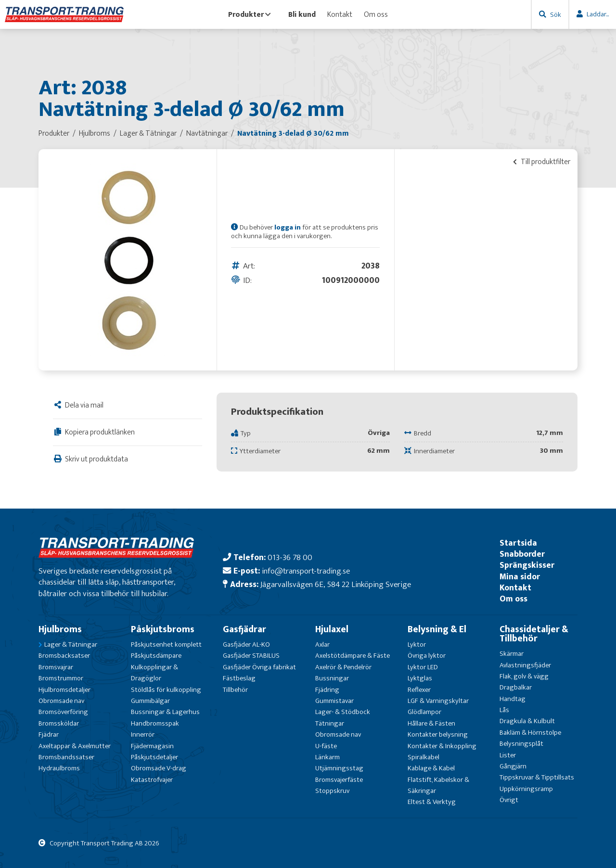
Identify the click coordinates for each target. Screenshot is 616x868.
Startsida (518, 543)
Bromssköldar (59, 723)
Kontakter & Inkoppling (442, 746)
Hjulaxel (332, 629)
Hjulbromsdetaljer (64, 690)
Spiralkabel (423, 757)
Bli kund (302, 14)
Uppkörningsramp (526, 789)
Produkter (250, 14)
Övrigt (509, 800)
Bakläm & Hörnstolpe (530, 733)
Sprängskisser (527, 565)
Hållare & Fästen (431, 723)
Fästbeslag (239, 678)
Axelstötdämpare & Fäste (353, 656)
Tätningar (330, 723)
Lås (504, 710)
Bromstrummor (61, 678)
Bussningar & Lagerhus (165, 712)
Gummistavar (334, 701)
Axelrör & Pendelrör (343, 667)
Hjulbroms (60, 629)
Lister (508, 755)
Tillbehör (235, 690)
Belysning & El (437, 629)
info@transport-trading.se (306, 571)
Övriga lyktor (427, 656)
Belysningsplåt (521, 744)
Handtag (513, 699)
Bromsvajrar (56, 667)
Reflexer (419, 690)
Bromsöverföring (63, 712)
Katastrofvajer (152, 780)
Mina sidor (520, 577)
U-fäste (326, 746)
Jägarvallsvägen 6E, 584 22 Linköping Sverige (336, 584)
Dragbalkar (516, 687)
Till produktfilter (542, 162)
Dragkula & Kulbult (527, 721)
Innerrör (143, 734)
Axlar (322, 645)
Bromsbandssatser (66, 757)
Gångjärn (513, 766)
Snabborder (522, 554)
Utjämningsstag (339, 768)
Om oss (376, 14)
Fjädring (327, 690)
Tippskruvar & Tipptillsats (537, 777)
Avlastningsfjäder (525, 665)
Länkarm (327, 757)
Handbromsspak (155, 723)
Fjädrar (49, 734)
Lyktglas (420, 678)
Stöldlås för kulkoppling (166, 690)
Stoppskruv (332, 791)
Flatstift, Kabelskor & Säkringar (438, 785)
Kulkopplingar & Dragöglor (154, 673)
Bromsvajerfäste (339, 780)
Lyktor (417, 645)
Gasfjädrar (244, 629)
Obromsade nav (61, 701)
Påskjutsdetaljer (154, 757)
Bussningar (332, 678)
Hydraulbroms (59, 768)
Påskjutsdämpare (156, 656)
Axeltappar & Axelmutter (75, 746)
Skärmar (512, 654)
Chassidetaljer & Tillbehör (534, 634)
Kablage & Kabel (431, 768)
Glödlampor (424, 712)
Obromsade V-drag (159, 768)
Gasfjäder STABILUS (251, 656)
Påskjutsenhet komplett (166, 645)
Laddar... (598, 14)
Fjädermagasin (152, 746)
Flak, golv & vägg (524, 676)
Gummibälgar (150, 701)
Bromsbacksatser (64, 656)
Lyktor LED (423, 667)
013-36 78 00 (290, 557)
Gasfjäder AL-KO (246, 645)
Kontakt (340, 14)
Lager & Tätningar (71, 645)
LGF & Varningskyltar (438, 701)
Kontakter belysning (438, 734)
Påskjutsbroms (163, 629)
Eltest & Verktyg (432, 802)
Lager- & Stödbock (343, 712)
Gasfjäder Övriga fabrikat (259, 667)
